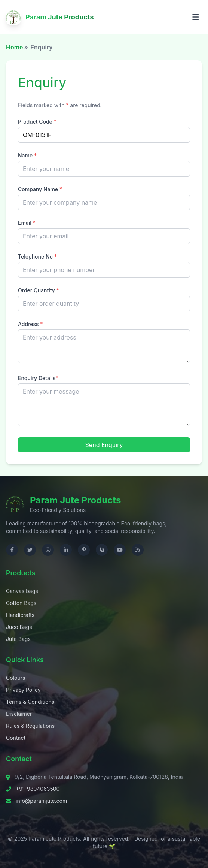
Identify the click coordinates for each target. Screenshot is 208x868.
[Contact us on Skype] (102, 550)
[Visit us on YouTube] (120, 550)
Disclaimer (19, 714)
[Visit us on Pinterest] (84, 550)
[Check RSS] (138, 550)
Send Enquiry (104, 445)
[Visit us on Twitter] (30, 550)
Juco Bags (19, 627)
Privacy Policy (23, 690)
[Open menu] (196, 17)
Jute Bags (18, 639)
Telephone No (37, 257)
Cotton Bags (21, 603)
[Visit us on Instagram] (48, 550)
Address (30, 324)
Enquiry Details (38, 378)
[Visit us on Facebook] (12, 550)
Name (27, 155)
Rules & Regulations (30, 726)
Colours (16, 678)
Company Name (40, 189)
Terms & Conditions (30, 702)
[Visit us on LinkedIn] (66, 550)
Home (15, 47)
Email (27, 223)
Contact (16, 738)
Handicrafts (20, 615)
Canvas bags (22, 591)
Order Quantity (39, 290)
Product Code (37, 122)
